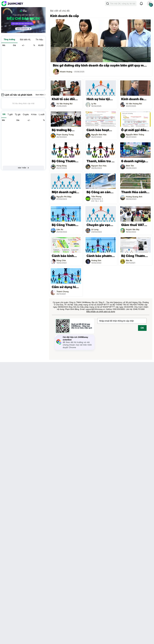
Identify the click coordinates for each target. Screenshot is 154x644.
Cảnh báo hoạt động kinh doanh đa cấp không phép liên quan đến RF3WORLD (100, 130)
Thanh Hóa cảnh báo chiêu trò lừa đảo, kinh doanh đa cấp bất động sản (134, 192)
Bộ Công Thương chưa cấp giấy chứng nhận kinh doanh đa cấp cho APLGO (135, 256)
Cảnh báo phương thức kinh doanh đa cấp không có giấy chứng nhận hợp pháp (100, 256)
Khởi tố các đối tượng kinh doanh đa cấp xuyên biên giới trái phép (66, 99)
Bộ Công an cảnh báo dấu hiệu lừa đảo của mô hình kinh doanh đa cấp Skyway (101, 192)
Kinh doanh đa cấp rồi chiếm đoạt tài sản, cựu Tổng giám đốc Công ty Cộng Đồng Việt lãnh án (135, 99)
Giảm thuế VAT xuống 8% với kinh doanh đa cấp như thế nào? (135, 225)
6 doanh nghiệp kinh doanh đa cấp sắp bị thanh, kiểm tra (135, 161)
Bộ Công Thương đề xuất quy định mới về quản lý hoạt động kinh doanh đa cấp (65, 225)
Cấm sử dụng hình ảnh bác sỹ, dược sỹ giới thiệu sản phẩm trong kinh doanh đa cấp (66, 287)
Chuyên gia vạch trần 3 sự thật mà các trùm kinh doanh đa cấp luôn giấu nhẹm (100, 225)
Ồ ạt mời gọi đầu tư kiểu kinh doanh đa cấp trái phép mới (135, 130)
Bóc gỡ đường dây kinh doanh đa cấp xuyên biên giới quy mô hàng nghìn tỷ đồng (99, 65)
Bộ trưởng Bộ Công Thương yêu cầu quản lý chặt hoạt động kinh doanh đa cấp (65, 130)
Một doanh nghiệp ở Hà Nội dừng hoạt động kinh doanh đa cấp (66, 192)
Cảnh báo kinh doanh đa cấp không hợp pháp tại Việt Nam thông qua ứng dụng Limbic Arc (64, 256)
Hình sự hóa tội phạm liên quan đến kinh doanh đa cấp (98, 99)
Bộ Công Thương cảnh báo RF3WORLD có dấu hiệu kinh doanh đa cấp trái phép (65, 161)
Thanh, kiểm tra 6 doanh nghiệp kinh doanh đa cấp (101, 161)
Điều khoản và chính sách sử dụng (101, 311)
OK (142, 328)
